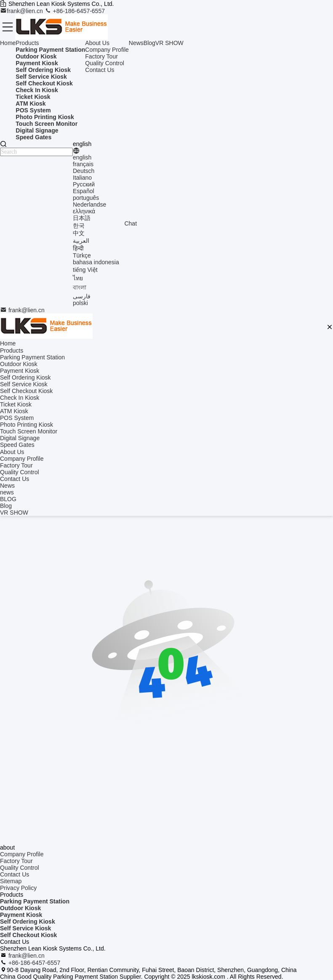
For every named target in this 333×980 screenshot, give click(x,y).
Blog (149, 43)
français (83, 164)
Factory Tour (101, 56)
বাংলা (80, 287)
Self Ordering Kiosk (28, 922)
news (7, 492)
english (82, 157)
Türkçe (82, 255)
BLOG (8, 499)
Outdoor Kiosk (20, 908)
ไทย (78, 278)
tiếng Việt (85, 270)
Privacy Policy (18, 888)
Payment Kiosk (21, 915)
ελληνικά (84, 211)
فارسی (82, 296)
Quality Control (105, 63)
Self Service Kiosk (25, 928)
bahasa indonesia (96, 262)
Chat (131, 223)
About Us (97, 43)
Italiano (82, 178)
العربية (81, 241)
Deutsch (84, 171)
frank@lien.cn (22, 11)
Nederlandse (89, 204)
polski (80, 303)
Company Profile (107, 50)
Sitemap (11, 881)
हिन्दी (78, 248)
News (136, 43)
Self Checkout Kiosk (28, 935)
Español (84, 191)
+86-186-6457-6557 (75, 11)
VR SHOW (169, 43)
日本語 (82, 218)
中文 (79, 233)
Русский (84, 184)
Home (8, 43)
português (86, 198)
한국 (79, 226)
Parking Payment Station (35, 901)
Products (27, 43)
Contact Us (100, 70)
